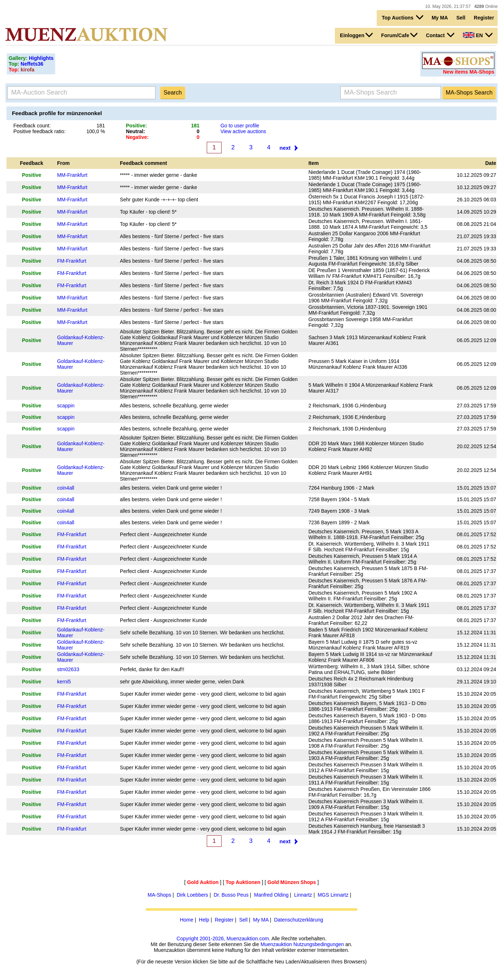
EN (478, 35)
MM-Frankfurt (72, 175)
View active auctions (243, 131)
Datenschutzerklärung (298, 920)
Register (484, 18)
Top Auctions (403, 17)
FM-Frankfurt (72, 261)
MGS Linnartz (333, 895)
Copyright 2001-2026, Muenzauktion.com (223, 939)
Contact (440, 35)
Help (204, 920)
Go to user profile (240, 126)
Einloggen (356, 35)
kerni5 (64, 682)
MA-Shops (159, 895)
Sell (461, 18)
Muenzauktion (276, 944)
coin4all (65, 488)
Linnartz (303, 895)
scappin (66, 406)
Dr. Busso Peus (231, 895)
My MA (440, 18)
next (285, 148)
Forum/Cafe (399, 35)
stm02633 (68, 669)
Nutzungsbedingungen (319, 944)
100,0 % (96, 131)
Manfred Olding (271, 895)
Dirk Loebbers (193, 895)
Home (186, 920)
